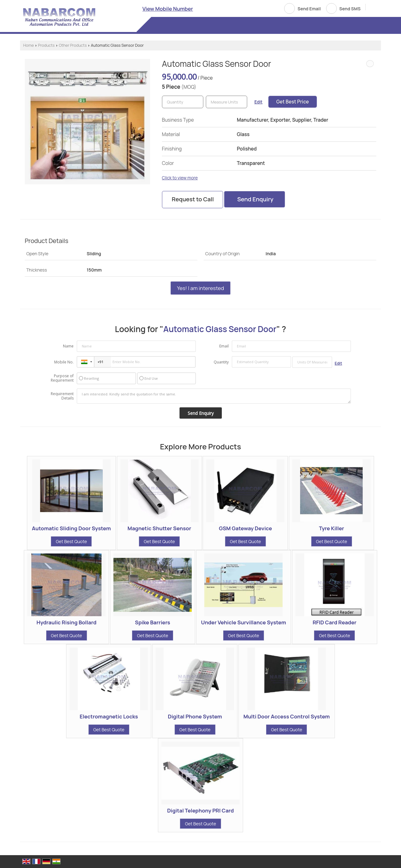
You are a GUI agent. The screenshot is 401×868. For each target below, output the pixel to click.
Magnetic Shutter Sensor (159, 528)
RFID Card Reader (335, 622)
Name (68, 346)
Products (46, 45)
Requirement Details (62, 396)
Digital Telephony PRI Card (201, 810)
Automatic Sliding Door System (71, 528)
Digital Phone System (195, 716)
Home (29, 45)
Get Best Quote (71, 541)
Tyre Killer (331, 528)
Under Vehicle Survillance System (244, 622)
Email (224, 346)
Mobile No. (64, 362)
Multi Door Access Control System (287, 716)
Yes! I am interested (200, 288)
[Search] (373, 8)
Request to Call (193, 199)
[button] (168, 9)
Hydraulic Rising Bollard (67, 622)
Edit (258, 102)
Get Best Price (293, 102)
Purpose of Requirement (62, 378)
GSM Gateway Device (245, 528)
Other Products (73, 45)
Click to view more (180, 178)
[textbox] (227, 102)
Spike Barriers (153, 622)
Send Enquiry (255, 199)
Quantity (221, 362)
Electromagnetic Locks (109, 716)
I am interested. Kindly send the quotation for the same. (214, 396)
